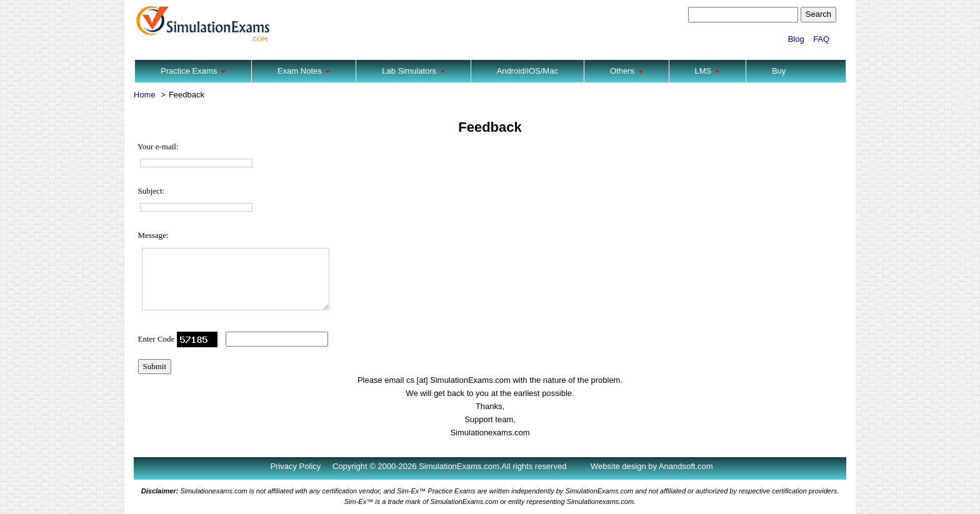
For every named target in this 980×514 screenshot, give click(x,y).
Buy (779, 71)
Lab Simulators (413, 71)
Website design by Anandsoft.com (652, 466)
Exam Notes (304, 71)
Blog (796, 39)
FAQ (821, 39)
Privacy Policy (295, 466)
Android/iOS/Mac (527, 71)
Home (145, 95)
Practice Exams (193, 71)
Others (627, 71)
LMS (707, 71)
